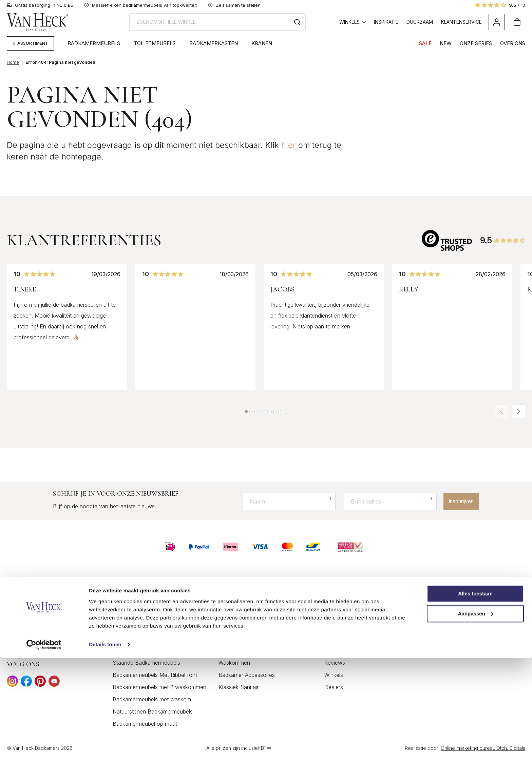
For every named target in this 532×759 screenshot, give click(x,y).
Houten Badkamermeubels (145, 602)
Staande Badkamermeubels (146, 663)
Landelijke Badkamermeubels (148, 626)
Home (13, 62)
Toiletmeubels (155, 43)
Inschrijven (459, 501)
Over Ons (513, 43)
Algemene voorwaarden (354, 626)
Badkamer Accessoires (247, 675)
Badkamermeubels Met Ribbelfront (155, 675)
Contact (334, 602)
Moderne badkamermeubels (147, 651)
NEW (446, 43)
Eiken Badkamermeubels (143, 639)
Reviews (335, 663)
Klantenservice (461, 22)
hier (289, 145)
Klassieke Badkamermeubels (148, 614)
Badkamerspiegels (241, 639)
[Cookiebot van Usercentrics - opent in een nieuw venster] (44, 746)
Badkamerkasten (214, 43)
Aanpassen (476, 715)
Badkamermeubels (94, 43)
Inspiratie (386, 22)
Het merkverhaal (450, 602)
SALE (425, 43)
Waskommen (234, 663)
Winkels (353, 22)
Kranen (262, 43)
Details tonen (105, 746)
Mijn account (340, 614)
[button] (246, 412)
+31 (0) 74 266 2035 (39, 645)
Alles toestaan (475, 695)
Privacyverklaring (345, 639)
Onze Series (476, 43)
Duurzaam (420, 22)
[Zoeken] (297, 22)
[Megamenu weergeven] (30, 43)
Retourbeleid (340, 651)
